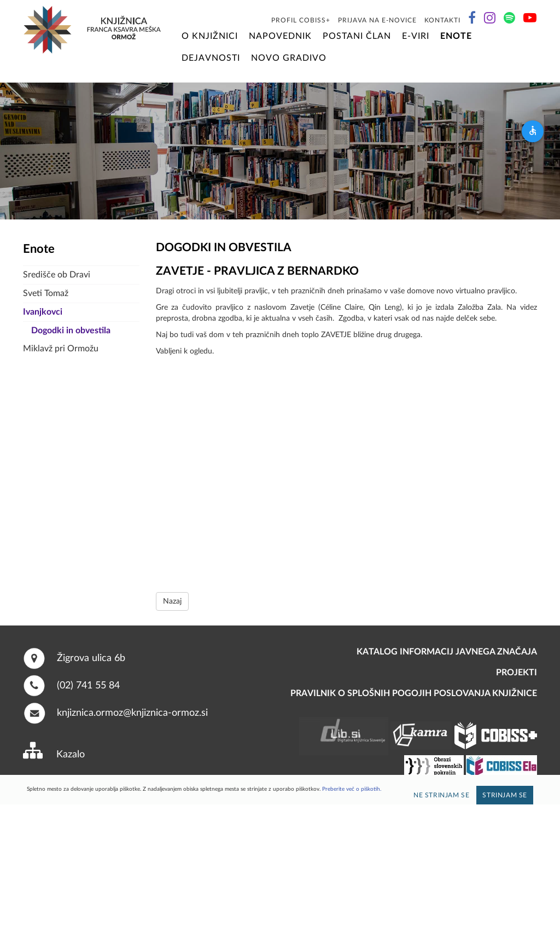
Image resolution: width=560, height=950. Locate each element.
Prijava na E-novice (377, 20)
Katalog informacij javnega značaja (447, 652)
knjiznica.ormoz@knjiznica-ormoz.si (132, 713)
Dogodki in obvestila (71, 331)
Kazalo (71, 755)
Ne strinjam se (441, 795)
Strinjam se (505, 795)
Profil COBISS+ (301, 20)
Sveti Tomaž (46, 293)
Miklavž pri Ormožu (61, 349)
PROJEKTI (517, 673)
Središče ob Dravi (57, 275)
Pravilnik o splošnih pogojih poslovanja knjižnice (414, 693)
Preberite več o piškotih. (352, 789)
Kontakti (442, 20)
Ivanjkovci (43, 312)
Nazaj (172, 601)
